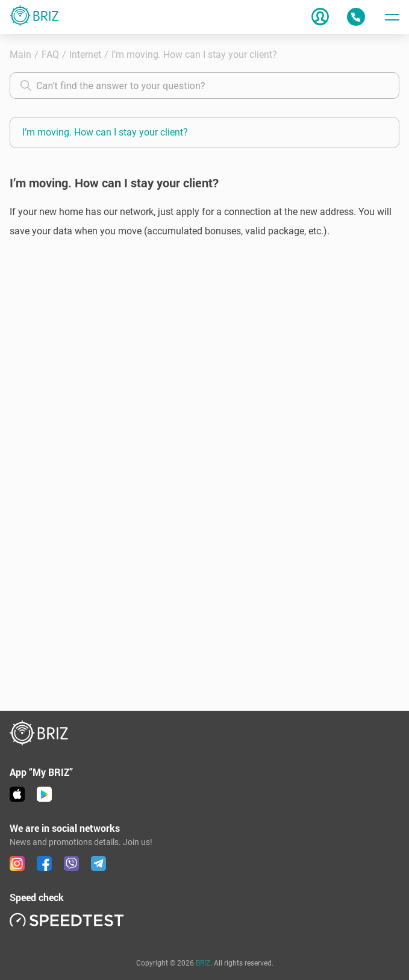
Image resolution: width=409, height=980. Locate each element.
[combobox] (204, 86)
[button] (204, 222)
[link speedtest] (67, 919)
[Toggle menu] (392, 17)
